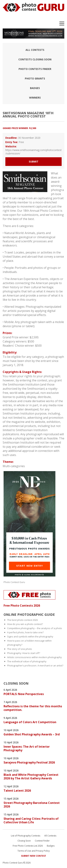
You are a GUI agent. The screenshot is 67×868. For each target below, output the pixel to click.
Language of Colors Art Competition (30, 722)
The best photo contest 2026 (22, 620)
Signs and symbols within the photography (30, 636)
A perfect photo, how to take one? (25, 632)
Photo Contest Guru (14, 582)
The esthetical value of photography (27, 661)
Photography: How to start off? (24, 653)
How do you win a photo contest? (25, 624)
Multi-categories (14, 466)
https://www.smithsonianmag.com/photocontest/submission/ (33, 152)
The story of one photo (20, 649)
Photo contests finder (35, 69)
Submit (34, 162)
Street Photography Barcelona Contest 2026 (32, 805)
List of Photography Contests (26, 836)
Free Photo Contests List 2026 (28, 846)
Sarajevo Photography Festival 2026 (29, 762)
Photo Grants (35, 78)
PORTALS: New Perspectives (24, 694)
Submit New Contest (34, 856)
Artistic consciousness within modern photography (34, 657)
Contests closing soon (35, 59)
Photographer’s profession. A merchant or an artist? (35, 666)
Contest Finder (42, 841)
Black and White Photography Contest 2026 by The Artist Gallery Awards (31, 776)
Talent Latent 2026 (18, 791)
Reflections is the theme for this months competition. (33, 708)
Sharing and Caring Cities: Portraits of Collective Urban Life (31, 820)
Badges (35, 88)
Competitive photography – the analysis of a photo (35, 628)
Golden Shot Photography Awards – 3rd (32, 734)
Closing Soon (24, 841)
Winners (35, 98)
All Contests (35, 50)
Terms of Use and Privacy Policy (34, 851)
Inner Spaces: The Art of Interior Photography (27, 748)
